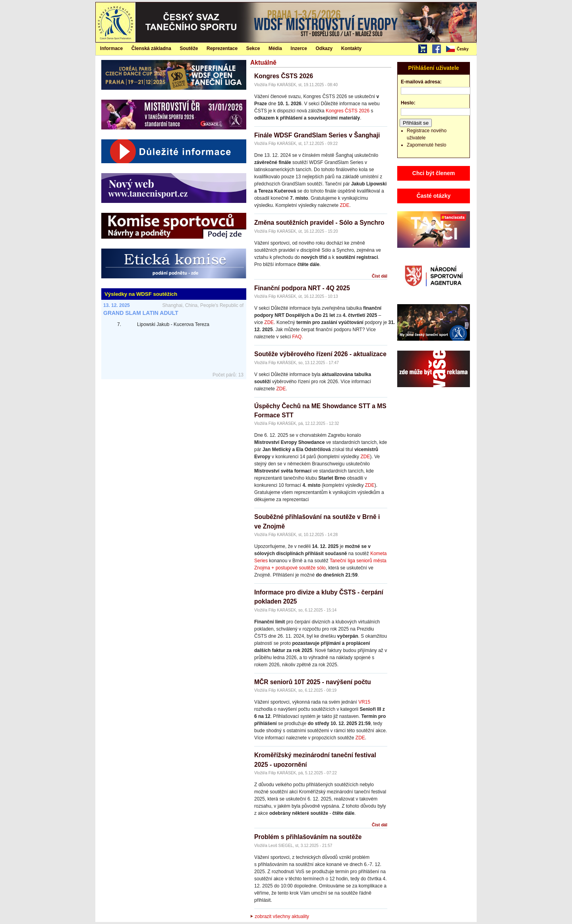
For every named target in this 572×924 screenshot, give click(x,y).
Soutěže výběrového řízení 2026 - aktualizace (320, 354)
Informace (111, 48)
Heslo (407, 103)
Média (275, 48)
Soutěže (189, 48)
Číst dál (380, 276)
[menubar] (461, 49)
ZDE (344, 205)
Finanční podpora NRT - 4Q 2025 (302, 288)
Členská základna (151, 48)
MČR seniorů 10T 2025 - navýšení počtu (313, 682)
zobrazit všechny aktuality (280, 916)
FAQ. (297, 337)
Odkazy (324, 48)
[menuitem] (461, 49)
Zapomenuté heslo (426, 145)
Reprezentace (222, 48)
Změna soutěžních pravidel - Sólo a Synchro (319, 223)
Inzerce (299, 48)
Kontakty (351, 48)
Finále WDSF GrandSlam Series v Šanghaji (317, 135)
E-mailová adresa (420, 82)
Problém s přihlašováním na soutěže (308, 837)
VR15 (364, 702)
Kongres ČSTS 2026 (284, 76)
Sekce (253, 48)
